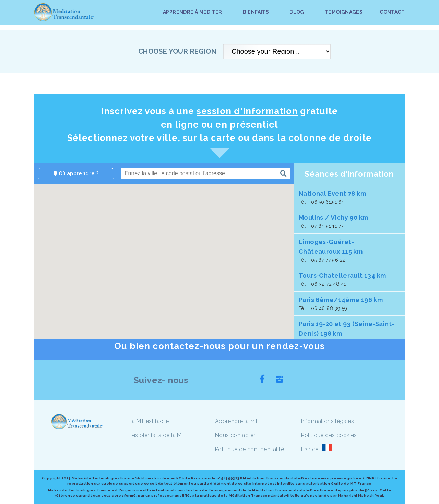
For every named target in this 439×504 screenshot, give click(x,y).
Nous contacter (235, 435)
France (310, 449)
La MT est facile (149, 421)
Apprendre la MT (237, 421)
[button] (154, 261)
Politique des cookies (329, 435)
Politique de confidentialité (250, 449)
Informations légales (328, 421)
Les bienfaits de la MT (157, 435)
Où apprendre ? (76, 173)
